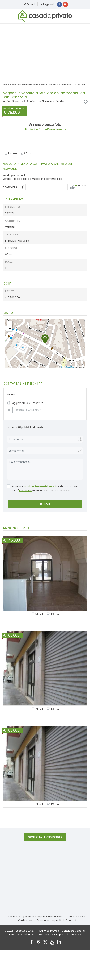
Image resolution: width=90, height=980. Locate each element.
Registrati (47, 4)
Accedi (29, 4)
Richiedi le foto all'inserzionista (45, 130)
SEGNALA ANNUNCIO (27, 410)
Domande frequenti (49, 920)
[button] (45, 339)
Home (6, 85)
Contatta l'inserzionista (45, 837)
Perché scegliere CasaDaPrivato (45, 917)
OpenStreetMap (67, 367)
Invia (45, 504)
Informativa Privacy (21, 935)
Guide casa (25, 920)
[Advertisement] (45, 51)
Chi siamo (15, 917)
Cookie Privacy (45, 935)
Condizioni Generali (73, 931)
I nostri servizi (77, 917)
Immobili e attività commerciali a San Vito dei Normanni (41, 85)
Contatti (71, 920)
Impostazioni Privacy (69, 935)
